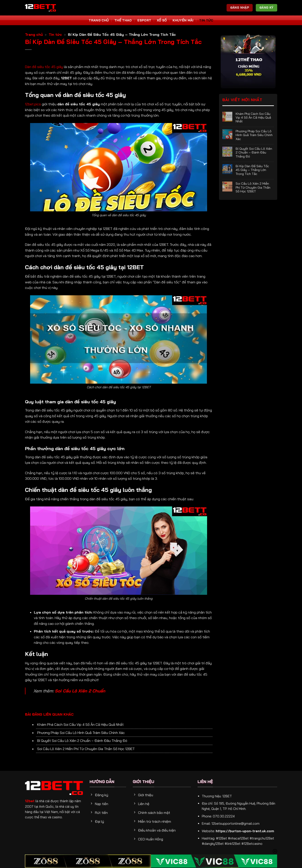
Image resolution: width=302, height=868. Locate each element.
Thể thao (123, 20)
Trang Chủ (99, 20)
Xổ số (162, 20)
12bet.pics (33, 104)
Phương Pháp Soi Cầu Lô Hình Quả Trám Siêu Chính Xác (81, 733)
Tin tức (206, 20)
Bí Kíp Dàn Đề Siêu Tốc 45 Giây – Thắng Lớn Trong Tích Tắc (252, 170)
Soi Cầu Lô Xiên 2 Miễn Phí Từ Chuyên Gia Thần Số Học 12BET (86, 749)
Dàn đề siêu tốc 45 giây (44, 67)
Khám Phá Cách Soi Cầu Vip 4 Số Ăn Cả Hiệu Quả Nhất (80, 724)
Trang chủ (34, 34)
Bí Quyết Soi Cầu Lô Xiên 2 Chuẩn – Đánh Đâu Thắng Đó (82, 741)
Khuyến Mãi (183, 20)
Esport (144, 20)
